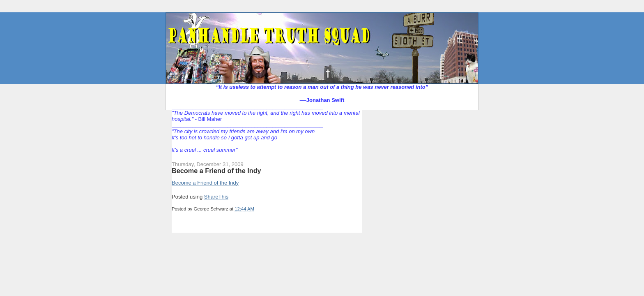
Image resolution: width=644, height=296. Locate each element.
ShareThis (216, 197)
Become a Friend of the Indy (216, 171)
